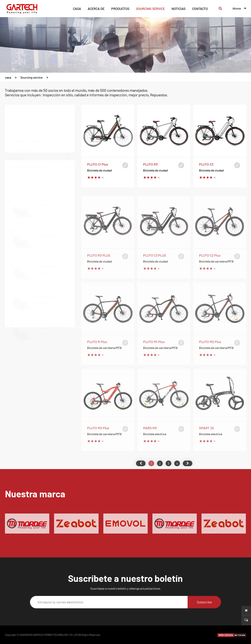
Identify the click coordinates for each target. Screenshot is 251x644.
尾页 (188, 475)
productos (120, 9)
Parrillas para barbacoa (40, 149)
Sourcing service (150, 9)
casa (77, 9)
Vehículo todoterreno (40, 132)
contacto (200, 9)
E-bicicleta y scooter (40, 123)
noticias (179, 9)
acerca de (96, 9)
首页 (141, 475)
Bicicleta (40, 140)
